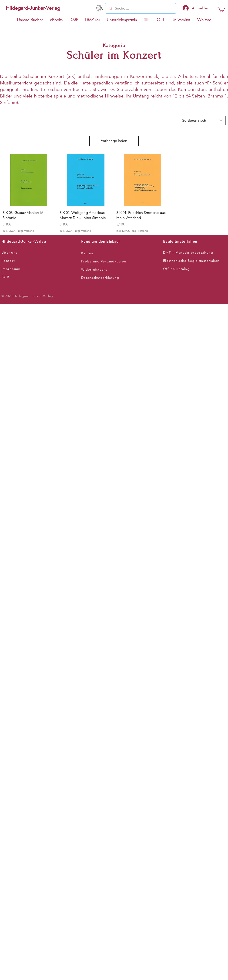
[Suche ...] (141, 8)
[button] (221, 9)
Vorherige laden (114, 141)
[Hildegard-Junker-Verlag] (33, 8)
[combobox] (202, 121)
